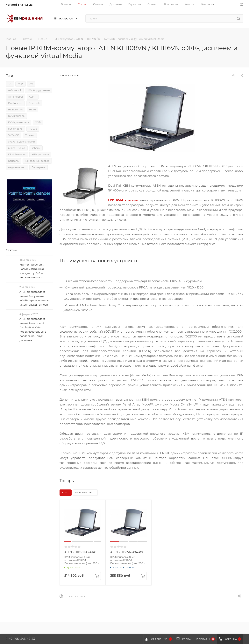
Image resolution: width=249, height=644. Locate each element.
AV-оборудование (39, 90)
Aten (21, 84)
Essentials (34, 103)
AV (31, 84)
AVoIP (33, 97)
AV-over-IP (15, 90)
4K (10, 84)
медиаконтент (17, 167)
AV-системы (15, 97)
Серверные (39, 167)
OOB (38, 122)
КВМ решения (40, 154)
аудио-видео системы (21, 142)
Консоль (13, 161)
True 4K (30, 135)
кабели (36, 148)
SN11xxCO (14, 135)
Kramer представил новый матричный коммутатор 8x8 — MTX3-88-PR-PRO (32, 271)
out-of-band (15, 129)
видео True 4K (17, 148)
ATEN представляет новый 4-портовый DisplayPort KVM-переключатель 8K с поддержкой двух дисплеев (33, 329)
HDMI (33, 110)
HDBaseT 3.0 (16, 110)
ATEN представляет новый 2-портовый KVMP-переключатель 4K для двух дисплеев (34, 298)
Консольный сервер (37, 161)
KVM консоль (16, 116)
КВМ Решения (17, 154)
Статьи (11, 250)
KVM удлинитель (18, 122)
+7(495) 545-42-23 (19, 5)
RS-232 (33, 129)
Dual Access (15, 103)
